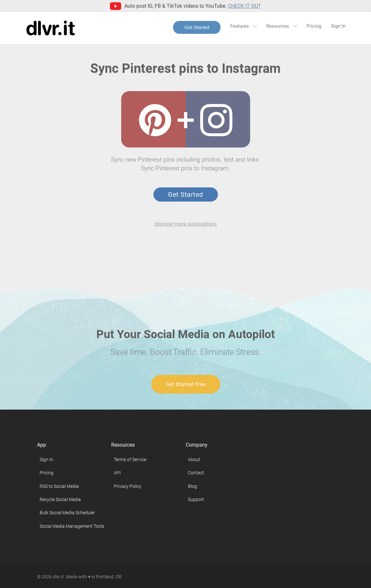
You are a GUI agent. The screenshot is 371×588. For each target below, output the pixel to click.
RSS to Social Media (59, 486)
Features (243, 26)
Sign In (338, 26)
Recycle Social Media (60, 499)
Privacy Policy (128, 486)
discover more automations (185, 224)
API (117, 473)
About (194, 460)
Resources (282, 26)
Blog (192, 486)
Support (196, 499)
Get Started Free (186, 384)
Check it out (244, 6)
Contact (196, 473)
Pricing (314, 26)
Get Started (197, 27)
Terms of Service (130, 460)
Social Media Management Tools (72, 526)
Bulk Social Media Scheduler (67, 513)
